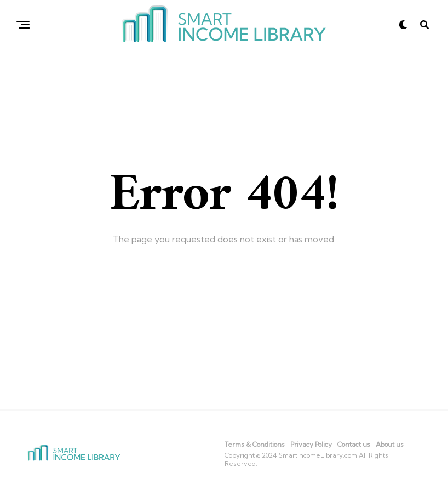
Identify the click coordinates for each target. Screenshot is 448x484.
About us (390, 444)
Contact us (354, 444)
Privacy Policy (311, 444)
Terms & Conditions (255, 444)
